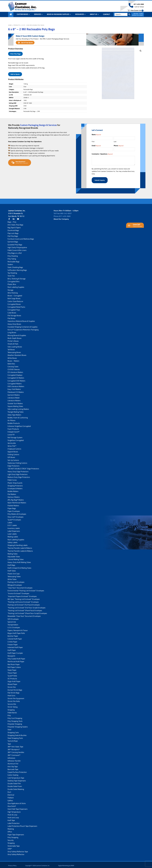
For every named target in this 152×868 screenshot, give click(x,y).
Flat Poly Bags (13, 235)
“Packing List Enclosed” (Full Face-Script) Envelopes (26, 606)
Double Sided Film (14, 782)
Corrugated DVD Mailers (16, 379)
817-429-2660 (139, 6)
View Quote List (136, 12)
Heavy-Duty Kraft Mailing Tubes (19, 561)
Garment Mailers (14, 393)
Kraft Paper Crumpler (15, 652)
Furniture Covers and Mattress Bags (21, 237)
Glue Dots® (12, 805)
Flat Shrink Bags (13, 691)
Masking (11, 827)
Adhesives (11, 756)
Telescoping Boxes (14, 351)
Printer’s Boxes (13, 339)
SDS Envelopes (13, 617)
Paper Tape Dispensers (16, 833)
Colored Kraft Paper (15, 637)
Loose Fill (11, 433)
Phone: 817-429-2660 (62, 215)
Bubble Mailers (13, 490)
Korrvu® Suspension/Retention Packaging (23, 328)
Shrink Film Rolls (14, 700)
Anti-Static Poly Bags (15, 223)
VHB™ (10, 847)
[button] (141, 51)
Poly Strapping (13, 836)
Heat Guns (11, 694)
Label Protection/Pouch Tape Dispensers (22, 825)
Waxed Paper (12, 683)
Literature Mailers (14, 399)
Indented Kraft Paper (15, 646)
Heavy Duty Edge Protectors (18, 470)
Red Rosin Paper (14, 663)
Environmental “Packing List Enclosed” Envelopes (26, 589)
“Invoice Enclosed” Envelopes (18, 592)
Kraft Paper (12, 649)
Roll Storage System (15, 436)
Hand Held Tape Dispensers (17, 807)
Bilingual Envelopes (15, 583)
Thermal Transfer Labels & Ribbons (20, 549)
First (93, 142)
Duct (9, 790)
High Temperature (14, 810)
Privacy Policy (12, 864)
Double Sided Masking (16, 788)
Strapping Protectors (15, 484)
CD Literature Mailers (15, 371)
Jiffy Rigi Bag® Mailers (16, 498)
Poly (9, 714)
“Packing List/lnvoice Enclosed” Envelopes (23, 600)
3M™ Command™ (14, 754)
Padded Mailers (13, 504)
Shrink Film (12, 686)
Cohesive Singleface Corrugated (19, 425)
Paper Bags (12, 507)
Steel (9, 728)
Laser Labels (12, 532)
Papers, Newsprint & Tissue (18, 629)
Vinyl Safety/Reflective (16, 853)
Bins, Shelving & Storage (17, 277)
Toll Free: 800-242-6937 (63, 212)
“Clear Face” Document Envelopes (20, 586)
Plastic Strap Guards (15, 481)
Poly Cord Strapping (15, 717)
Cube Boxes (12, 311)
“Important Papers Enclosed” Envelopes (22, 595)
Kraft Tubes (12, 569)
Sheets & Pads (13, 342)
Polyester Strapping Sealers (18, 725)
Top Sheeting (12, 271)
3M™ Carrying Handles (16, 751)
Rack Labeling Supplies (16, 286)
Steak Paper (12, 668)
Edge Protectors (13, 464)
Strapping (11, 708)
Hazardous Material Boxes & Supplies (21, 320)
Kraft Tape (11, 819)
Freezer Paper (13, 643)
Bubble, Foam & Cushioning (18, 416)
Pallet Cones (12, 478)
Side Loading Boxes (15, 345)
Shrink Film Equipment (16, 697)
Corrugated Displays (15, 373)
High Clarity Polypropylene (17, 246)
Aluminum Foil (13, 762)
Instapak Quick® (14, 430)
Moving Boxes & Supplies (17, 334)
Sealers (10, 263)
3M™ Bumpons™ (14, 748)
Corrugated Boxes (14, 303)
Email (96, 146)
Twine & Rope (13, 739)
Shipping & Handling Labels (17, 544)
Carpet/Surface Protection (17, 771)
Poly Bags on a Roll (15, 251)
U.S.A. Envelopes (14, 626)
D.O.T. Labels (12, 524)
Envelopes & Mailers (15, 487)
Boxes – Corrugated (15, 294)
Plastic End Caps (14, 572)
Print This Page (15, 54)
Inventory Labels (14, 527)
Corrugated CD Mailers (16, 376)
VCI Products (12, 677)
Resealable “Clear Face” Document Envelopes (24, 615)
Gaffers (10, 799)
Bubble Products (14, 422)
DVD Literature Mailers (16, 385)
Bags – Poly (12, 220)
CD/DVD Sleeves (14, 368)
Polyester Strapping (15, 722)
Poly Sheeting (13, 254)
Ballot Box (11, 362)
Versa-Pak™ (12, 444)
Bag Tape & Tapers (14, 226)
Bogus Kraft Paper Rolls (16, 632)
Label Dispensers (14, 530)
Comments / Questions (102, 154)
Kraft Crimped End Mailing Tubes (19, 566)
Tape (9, 742)
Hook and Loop (13, 816)
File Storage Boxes (14, 314)
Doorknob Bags (13, 229)
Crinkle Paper (12, 640)
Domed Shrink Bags (15, 688)
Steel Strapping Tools (15, 737)
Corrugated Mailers (15, 382)
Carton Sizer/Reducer (15, 300)
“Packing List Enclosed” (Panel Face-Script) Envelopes (27, 612)
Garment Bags (13, 240)
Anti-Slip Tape (13, 765)
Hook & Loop (12, 813)
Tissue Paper (12, 671)
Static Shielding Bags (15, 266)
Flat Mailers (12, 493)
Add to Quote (15, 74)
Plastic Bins (12, 283)
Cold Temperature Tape (16, 776)
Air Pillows (11, 419)
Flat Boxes (11, 317)
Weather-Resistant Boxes (17, 354)
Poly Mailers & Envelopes (17, 512)
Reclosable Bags (13, 260)
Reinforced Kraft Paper (16, 660)
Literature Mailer (14, 396)
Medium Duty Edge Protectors (19, 476)
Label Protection (14, 822)
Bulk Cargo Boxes (14, 297)
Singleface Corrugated (16, 439)
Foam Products (13, 427)
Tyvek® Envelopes (14, 518)
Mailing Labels (13, 535)
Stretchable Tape (14, 844)
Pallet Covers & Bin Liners (17, 249)
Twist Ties (11, 274)
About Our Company (61, 217)
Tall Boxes (11, 348)
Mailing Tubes (13, 552)
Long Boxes (12, 331)
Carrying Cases (13, 365)
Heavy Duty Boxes (14, 322)
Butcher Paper (13, 634)
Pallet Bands (12, 711)
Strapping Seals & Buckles (17, 734)
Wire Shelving (13, 291)
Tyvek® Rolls (12, 674)
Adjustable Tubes (14, 555)
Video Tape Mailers (14, 413)
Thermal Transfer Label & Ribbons (20, 546)
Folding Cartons (13, 453)
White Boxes (12, 357)
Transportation (13, 623)
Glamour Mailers (14, 495)
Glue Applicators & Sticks (17, 802)
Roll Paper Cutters (14, 666)
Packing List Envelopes (16, 581)
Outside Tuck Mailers (15, 402)
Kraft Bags (11, 564)
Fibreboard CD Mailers (16, 391)
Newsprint (11, 654)
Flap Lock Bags (13, 232)
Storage (10, 288)
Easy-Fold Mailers (14, 388)
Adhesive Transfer (14, 759)
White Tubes (12, 578)
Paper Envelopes (14, 510)
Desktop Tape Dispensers (17, 779)
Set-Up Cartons (13, 459)
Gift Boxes (11, 456)
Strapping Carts (13, 731)
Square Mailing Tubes (15, 405)
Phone (118, 146)
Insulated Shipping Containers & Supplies (22, 325)
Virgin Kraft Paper (14, 680)
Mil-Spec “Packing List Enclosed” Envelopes (24, 598)
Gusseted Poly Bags (15, 243)
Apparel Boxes (13, 450)
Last (115, 142)
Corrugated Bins (13, 280)
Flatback (11, 796)
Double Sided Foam (15, 785)
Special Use (12, 620)
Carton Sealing (13, 773)
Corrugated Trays (14, 308)
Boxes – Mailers (13, 359)
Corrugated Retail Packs (16, 305)
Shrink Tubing (13, 705)
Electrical (11, 793)
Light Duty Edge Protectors (17, 473)
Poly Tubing (12, 257)
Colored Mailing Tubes (16, 558)
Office (10, 830)
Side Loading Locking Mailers (18, 408)
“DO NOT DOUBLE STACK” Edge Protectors (23, 467)
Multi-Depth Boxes (14, 337)
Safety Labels (12, 541)
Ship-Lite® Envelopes (15, 515)
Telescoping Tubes (14, 575)
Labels (10, 521)
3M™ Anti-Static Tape (15, 745)
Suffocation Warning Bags (17, 269)
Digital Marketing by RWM (66, 864)
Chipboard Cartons (14, 447)
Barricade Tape (13, 768)
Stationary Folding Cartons (17, 461)
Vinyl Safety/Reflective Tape (18, 850)
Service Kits (12, 703)
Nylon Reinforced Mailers (17, 501)
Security (11, 839)
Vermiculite (12, 442)
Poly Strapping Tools (15, 720)
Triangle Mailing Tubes (16, 410)
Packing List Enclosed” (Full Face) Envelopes (24, 603)
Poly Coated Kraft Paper (16, 657)
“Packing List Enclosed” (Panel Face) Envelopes (25, 609)
